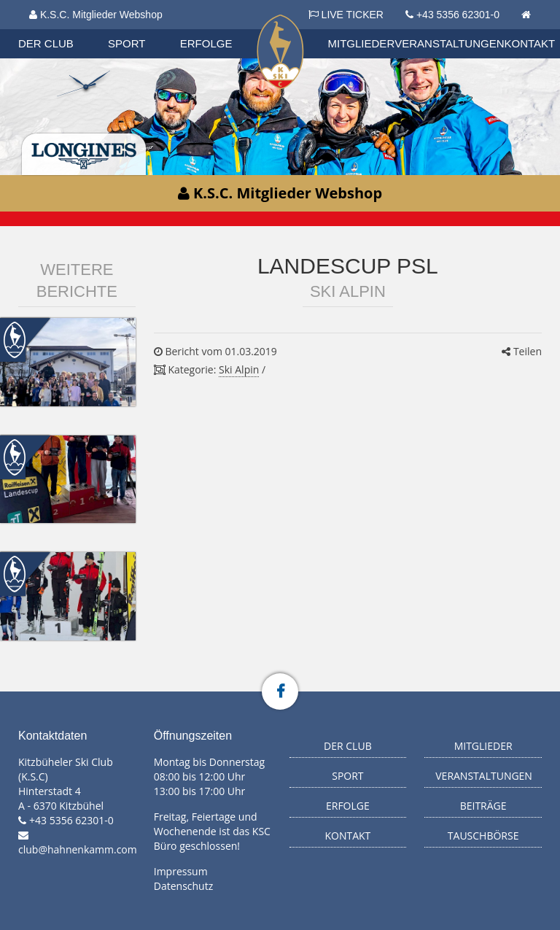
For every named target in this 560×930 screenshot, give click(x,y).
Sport (127, 43)
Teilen (522, 351)
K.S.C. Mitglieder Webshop (96, 15)
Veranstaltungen (449, 43)
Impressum (181, 871)
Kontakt (530, 43)
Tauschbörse (483, 836)
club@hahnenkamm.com (78, 849)
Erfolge (206, 43)
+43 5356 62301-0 (458, 15)
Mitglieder (362, 43)
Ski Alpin (239, 369)
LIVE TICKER (346, 15)
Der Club (46, 43)
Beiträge (483, 806)
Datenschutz (183, 886)
